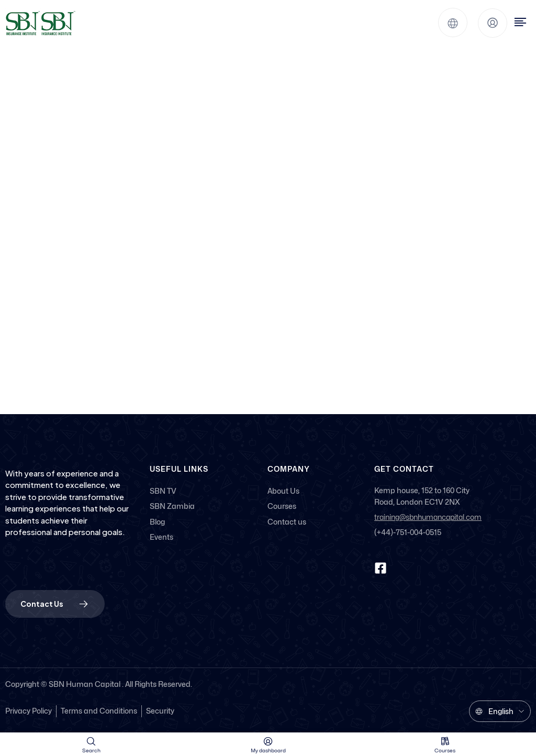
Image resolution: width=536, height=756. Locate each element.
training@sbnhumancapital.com (428, 518)
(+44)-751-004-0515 (408, 532)
